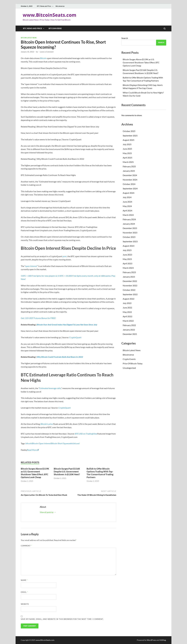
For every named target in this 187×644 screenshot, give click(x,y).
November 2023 (130, 233)
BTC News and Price (44, 6)
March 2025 (128, 162)
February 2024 (129, 219)
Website (25, 604)
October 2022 (129, 290)
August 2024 (128, 193)
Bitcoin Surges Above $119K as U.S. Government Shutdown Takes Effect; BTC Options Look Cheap (35, 473)
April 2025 (127, 158)
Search (125, 38)
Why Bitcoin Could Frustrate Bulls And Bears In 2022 (60, 357)
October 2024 (129, 184)
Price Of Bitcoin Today (133, 363)
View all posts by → (48, 512)
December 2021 (130, 334)
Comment (26, 546)
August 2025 (128, 140)
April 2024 (127, 210)
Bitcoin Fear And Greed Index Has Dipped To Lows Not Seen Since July (67, 325)
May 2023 (127, 259)
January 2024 (129, 224)
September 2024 (130, 188)
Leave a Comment (47, 52)
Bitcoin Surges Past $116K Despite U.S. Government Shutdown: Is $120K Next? (67, 472)
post (65, 256)
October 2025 (129, 131)
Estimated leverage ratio (50, 388)
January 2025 (129, 171)
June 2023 (127, 255)
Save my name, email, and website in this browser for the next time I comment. (62, 619)
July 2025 (127, 144)
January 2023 (129, 277)
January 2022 (129, 330)
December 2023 (130, 228)
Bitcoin (43, 58)
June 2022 (127, 308)
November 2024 (130, 180)
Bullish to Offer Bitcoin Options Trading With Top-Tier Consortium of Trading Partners (100, 473)
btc (72, 443)
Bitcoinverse (60, 6)
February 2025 (129, 166)
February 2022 (129, 325)
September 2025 (130, 136)
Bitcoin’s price (47, 424)
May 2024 (127, 206)
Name (24, 580)
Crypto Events (129, 359)
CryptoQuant (75, 337)
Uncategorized (129, 368)
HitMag (163, 640)
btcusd (76, 443)
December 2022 (130, 281)
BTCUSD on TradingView (86, 434)
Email (24, 592)
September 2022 (130, 294)
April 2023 (127, 263)
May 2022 (127, 312)
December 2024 (130, 175)
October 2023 (129, 237)
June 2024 (127, 202)
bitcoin (29, 443)
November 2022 (130, 285)
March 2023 (128, 268)
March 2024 (128, 215)
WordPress (151, 640)
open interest (31, 266)
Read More (32, 450)
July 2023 (127, 250)
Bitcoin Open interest (41, 443)
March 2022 (128, 321)
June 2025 (127, 149)
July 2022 (127, 303)
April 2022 (127, 316)
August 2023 (128, 246)
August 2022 (128, 299)
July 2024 (127, 197)
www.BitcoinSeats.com (49, 15)
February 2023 (129, 272)
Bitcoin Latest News (29, 38)
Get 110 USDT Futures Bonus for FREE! (38, 318)
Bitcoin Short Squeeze (61, 443)
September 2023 (130, 241)
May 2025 (127, 153)
